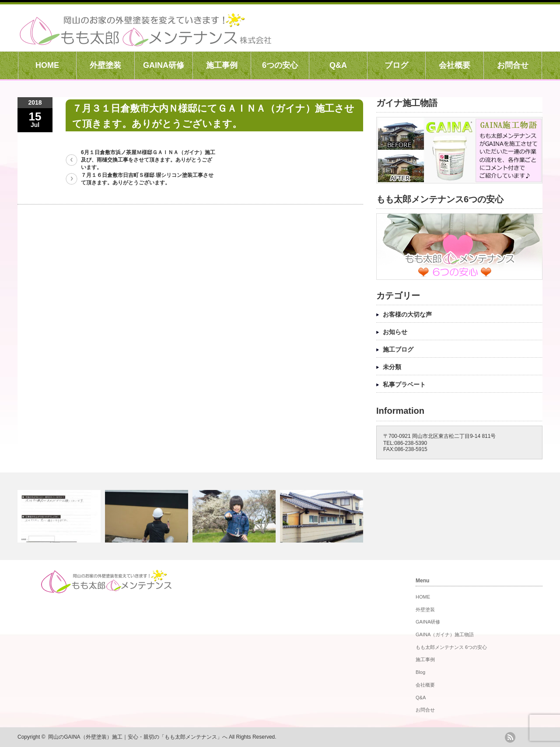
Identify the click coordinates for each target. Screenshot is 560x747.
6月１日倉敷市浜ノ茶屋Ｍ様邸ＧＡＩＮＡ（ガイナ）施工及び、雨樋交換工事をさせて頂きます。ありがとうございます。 (148, 160)
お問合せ (513, 65)
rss (510, 737)
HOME (47, 65)
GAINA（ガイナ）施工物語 (445, 634)
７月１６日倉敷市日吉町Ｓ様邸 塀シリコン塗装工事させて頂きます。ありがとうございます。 (147, 179)
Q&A (338, 65)
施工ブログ (398, 349)
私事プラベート (404, 384)
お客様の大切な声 (407, 314)
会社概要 (455, 65)
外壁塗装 (105, 65)
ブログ (396, 65)
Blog (420, 672)
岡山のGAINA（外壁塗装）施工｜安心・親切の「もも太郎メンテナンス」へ (138, 737)
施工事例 (222, 65)
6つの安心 (280, 65)
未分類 (392, 367)
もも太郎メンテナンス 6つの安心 (451, 647)
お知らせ (395, 332)
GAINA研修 (164, 65)
